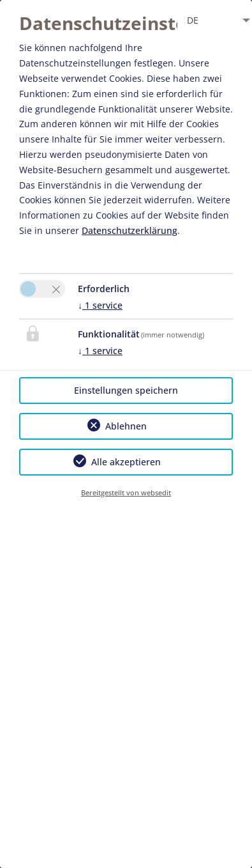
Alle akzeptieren (126, 462)
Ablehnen (126, 426)
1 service (100, 305)
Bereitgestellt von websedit (126, 492)
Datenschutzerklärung (130, 230)
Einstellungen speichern (126, 390)
